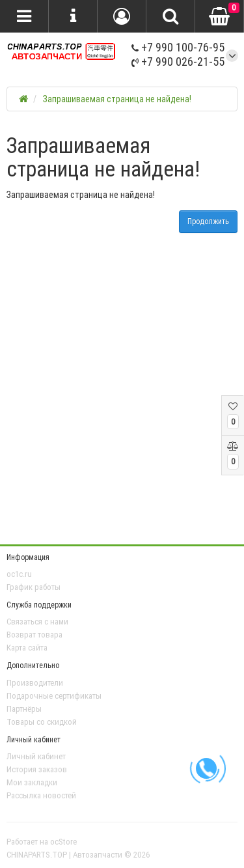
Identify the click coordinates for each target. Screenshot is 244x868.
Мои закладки (32, 782)
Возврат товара (34, 635)
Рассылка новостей (41, 795)
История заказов (37, 769)
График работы (34, 587)
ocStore (63, 842)
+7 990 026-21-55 (178, 62)
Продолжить (208, 221)
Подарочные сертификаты (54, 696)
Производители (35, 683)
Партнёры (24, 709)
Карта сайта (27, 648)
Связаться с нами (37, 622)
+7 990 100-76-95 (178, 47)
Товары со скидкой (42, 722)
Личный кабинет (36, 756)
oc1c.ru (19, 574)
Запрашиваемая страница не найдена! (117, 99)
